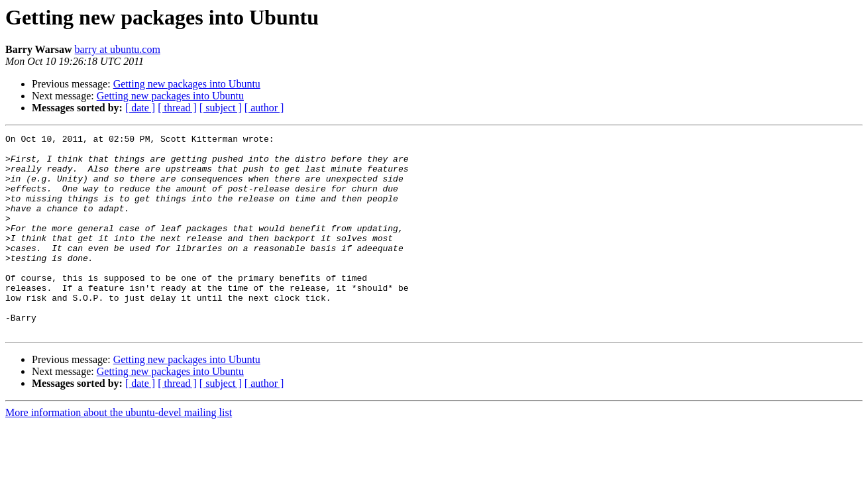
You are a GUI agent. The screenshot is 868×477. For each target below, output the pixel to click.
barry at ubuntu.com (118, 49)
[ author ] (264, 108)
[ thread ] (177, 108)
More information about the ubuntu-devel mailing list (119, 452)
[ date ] (140, 108)
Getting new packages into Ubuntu (187, 84)
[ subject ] (221, 108)
